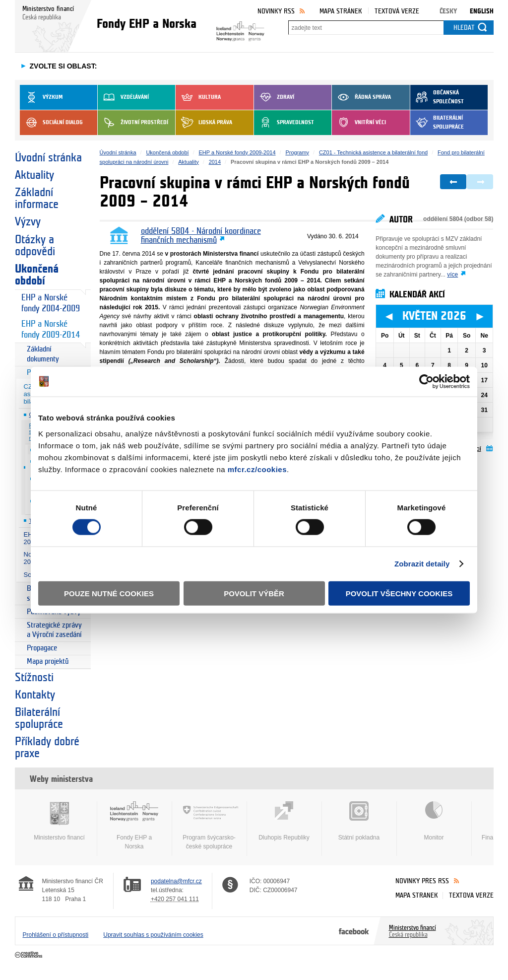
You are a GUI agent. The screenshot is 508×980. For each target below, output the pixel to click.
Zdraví (274, 97)
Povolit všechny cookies (399, 593)
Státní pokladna (359, 821)
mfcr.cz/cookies (257, 469)
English (482, 11)
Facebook (354, 931)
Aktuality (34, 175)
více (452, 275)
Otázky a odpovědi (35, 246)
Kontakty (35, 695)
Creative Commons (30, 955)
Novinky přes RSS (422, 881)
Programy (297, 152)
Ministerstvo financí (60, 821)
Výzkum (41, 97)
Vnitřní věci (359, 123)
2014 (215, 162)
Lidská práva (204, 123)
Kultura (198, 97)
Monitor (434, 821)
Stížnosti (34, 678)
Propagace (42, 648)
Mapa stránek (341, 11)
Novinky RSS (276, 11)
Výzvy (28, 222)
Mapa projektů (48, 662)
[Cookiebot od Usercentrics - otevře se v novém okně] (426, 382)
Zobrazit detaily (422, 564)
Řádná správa (361, 97)
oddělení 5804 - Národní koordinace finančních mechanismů (201, 236)
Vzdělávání (123, 97)
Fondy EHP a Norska (134, 826)
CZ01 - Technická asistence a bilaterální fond (373, 152)
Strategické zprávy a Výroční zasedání (54, 630)
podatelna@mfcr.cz (176, 881)
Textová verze (397, 11)
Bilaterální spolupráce (437, 123)
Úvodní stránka (48, 158)
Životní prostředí (133, 123)
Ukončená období (37, 275)
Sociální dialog (51, 123)
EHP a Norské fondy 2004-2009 (51, 303)
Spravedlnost (284, 123)
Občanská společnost (437, 97)
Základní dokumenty (43, 354)
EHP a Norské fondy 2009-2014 (51, 329)
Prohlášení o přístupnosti (56, 935)
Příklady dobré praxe (47, 748)
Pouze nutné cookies (109, 593)
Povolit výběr (254, 593)
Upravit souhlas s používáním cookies (153, 935)
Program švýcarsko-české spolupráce (209, 826)
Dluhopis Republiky (284, 821)
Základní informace (37, 199)
